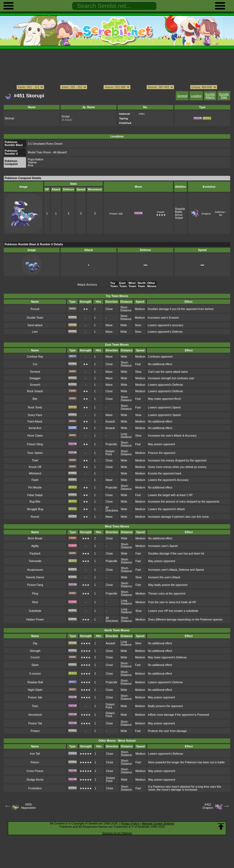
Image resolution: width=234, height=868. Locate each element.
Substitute (35, 611)
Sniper (179, 218)
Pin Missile (35, 488)
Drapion (206, 214)
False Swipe (35, 495)
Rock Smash (35, 391)
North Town (142, 285)
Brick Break (35, 538)
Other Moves (152, 285)
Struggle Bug (35, 509)
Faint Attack (35, 422)
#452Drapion (208, 806)
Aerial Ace (35, 428)
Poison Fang (35, 585)
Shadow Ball (35, 682)
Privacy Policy (130, 823)
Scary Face (35, 415)
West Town (132, 285)
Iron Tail (35, 754)
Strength (35, 651)
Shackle (180, 209)
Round (35, 517)
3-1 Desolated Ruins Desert (45, 144)
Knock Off (35, 467)
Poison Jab (116, 214)
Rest (35, 602)
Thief (35, 461)
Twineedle (35, 561)
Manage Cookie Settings (158, 823)
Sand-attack (35, 325)
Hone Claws (35, 436)
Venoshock (35, 715)
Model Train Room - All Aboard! (47, 152)
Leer (35, 332)
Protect (35, 731)
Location (196, 96)
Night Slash (35, 690)
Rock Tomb (35, 407)
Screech (35, 385)
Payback (35, 554)
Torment (35, 372)
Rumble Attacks (210, 96)
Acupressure (35, 570)
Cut (35, 364)
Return (35, 762)
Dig (35, 643)
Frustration (35, 788)
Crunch (35, 657)
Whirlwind (35, 473)
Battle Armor (179, 213)
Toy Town (114, 285)
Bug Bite (35, 502)
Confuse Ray (35, 357)
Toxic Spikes (35, 453)
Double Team (35, 318)
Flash (35, 480)
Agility (35, 546)
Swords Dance (35, 577)
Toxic (35, 706)
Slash (35, 665)
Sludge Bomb (35, 780)
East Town (123, 285)
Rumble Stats (224, 96)
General (182, 96)
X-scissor (35, 674)
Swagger (35, 378)
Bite (35, 399)
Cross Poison (35, 771)
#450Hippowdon (28, 806)
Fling (35, 594)
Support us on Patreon (117, 833)
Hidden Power (35, 620)
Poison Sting (35, 444)
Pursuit (35, 309)
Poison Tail (35, 723)
